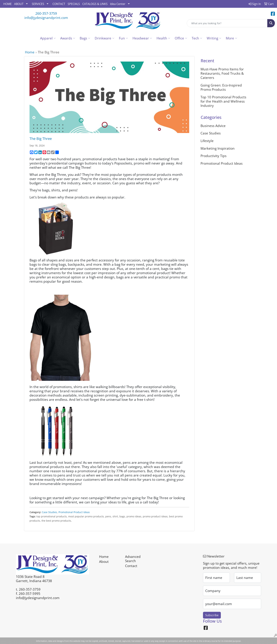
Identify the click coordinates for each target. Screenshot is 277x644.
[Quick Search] (227, 23)
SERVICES (38, 4)
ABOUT (19, 4)
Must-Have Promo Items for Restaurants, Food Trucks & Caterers (222, 73)
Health (163, 38)
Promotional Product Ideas (74, 512)
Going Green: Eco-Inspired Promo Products (221, 87)
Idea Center (118, 4)
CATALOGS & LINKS (95, 4)
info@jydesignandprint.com (46, 18)
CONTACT (59, 4)
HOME (8, 4)
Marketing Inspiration (218, 148)
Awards (68, 38)
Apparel (48, 38)
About (104, 561)
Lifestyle (207, 141)
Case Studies (49, 512)
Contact (131, 566)
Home (30, 52)
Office (181, 38)
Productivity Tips (213, 156)
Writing (214, 38)
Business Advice (213, 126)
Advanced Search (133, 559)
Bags (85, 38)
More (231, 38)
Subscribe (212, 615)
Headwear (142, 38)
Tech (197, 38)
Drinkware (104, 38)
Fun (123, 38)
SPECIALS (74, 4)
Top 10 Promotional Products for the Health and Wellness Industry (223, 101)
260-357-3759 (46, 13)
